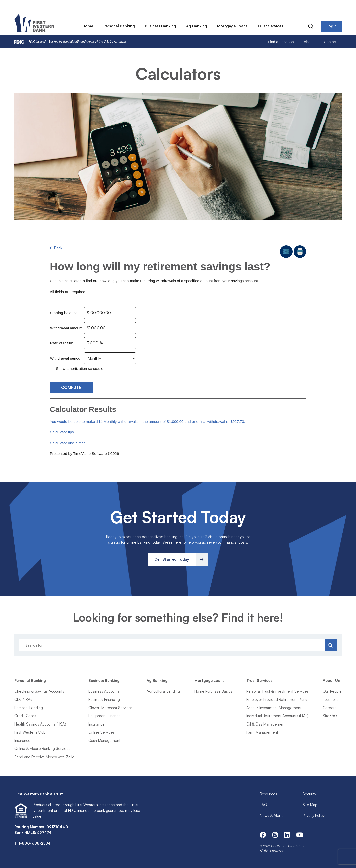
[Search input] (173, 645)
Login (331, 26)
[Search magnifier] (331, 645)
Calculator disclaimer (67, 443)
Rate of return (62, 343)
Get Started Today (172, 559)
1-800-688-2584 (35, 843)
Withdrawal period (65, 358)
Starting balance (64, 313)
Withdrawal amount (66, 328)
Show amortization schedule (80, 369)
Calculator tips (62, 432)
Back (56, 248)
